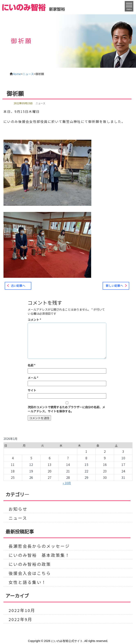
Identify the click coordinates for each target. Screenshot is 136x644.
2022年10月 (22, 610)
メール (33, 378)
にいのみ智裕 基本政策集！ (39, 555)
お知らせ (18, 509)
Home (17, 74)
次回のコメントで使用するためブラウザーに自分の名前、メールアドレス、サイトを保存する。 (66, 409)
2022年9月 (20, 619)
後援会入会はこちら (30, 573)
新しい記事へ (114, 286)
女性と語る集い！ (27, 582)
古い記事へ (18, 286)
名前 (32, 365)
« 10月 (67, 483)
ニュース (28, 74)
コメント (34, 320)
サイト (32, 390)
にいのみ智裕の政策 (30, 564)
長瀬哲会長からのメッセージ (39, 546)
